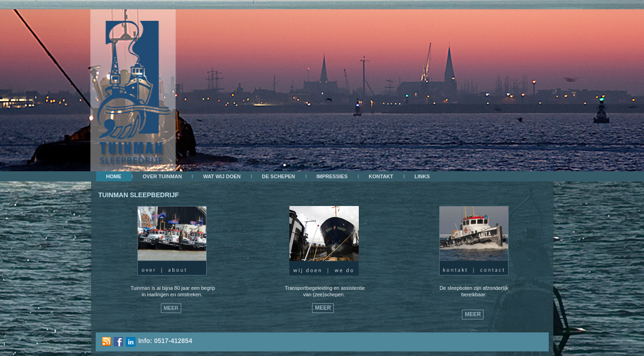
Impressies (332, 176)
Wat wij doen (222, 176)
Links (422, 176)
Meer (171, 308)
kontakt (381, 176)
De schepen (279, 176)
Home (114, 176)
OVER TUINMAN (163, 176)
